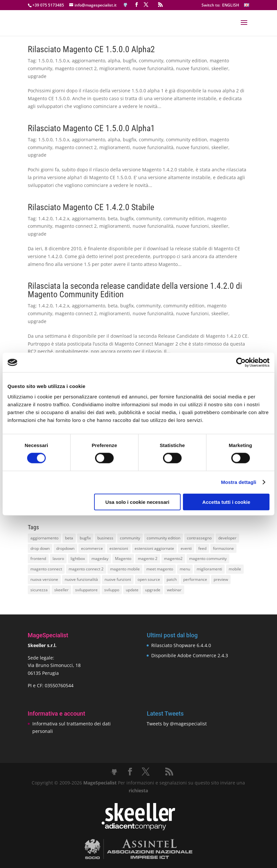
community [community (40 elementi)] (130, 538)
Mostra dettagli (238, 482)
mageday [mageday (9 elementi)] (100, 558)
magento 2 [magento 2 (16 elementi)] (148, 558)
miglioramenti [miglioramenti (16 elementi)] (209, 569)
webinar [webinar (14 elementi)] (174, 590)
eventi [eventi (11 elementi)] (186, 548)
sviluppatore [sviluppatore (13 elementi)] (86, 590)
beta (113, 218)
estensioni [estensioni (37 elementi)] (119, 548)
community (151, 61)
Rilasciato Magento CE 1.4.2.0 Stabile (91, 207)
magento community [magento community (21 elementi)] (208, 558)
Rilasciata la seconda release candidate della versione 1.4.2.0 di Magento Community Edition (135, 290)
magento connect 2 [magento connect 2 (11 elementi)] (86, 569)
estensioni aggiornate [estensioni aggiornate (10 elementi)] (154, 548)
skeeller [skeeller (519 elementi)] (61, 590)
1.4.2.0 (45, 218)
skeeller (220, 68)
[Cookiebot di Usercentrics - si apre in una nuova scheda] (241, 363)
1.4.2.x (62, 218)
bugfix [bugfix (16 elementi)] (85, 538)
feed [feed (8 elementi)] (202, 548)
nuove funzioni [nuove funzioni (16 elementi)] (118, 579)
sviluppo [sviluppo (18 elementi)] (112, 590)
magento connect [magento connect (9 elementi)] (46, 569)
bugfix (130, 61)
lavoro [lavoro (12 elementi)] (58, 558)
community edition (187, 61)
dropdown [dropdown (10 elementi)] (65, 548)
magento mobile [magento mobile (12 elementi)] (125, 569)
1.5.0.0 (45, 61)
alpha (114, 61)
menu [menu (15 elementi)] (185, 569)
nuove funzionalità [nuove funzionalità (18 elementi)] (81, 579)
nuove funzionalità (153, 68)
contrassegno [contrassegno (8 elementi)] (199, 538)
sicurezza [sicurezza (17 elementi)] (39, 590)
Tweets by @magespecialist (177, 724)
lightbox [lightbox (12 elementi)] (78, 558)
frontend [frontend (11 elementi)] (38, 558)
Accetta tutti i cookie (226, 502)
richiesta (138, 790)
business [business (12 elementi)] (105, 538)
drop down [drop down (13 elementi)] (40, 548)
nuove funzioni (192, 68)
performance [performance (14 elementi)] (195, 579)
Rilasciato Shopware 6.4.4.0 (181, 645)
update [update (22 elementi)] (132, 590)
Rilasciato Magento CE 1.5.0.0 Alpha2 (91, 49)
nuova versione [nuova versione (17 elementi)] (44, 579)
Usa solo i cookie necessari (138, 502)
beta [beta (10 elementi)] (69, 538)
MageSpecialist (100, 783)
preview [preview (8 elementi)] (221, 579)
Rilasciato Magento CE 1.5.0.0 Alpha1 (91, 128)
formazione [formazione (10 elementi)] (223, 548)
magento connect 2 (76, 68)
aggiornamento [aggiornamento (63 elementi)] (44, 538)
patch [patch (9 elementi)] (172, 579)
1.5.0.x (62, 61)
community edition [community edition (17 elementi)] (163, 538)
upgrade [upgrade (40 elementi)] (153, 590)
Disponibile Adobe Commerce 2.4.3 (190, 655)
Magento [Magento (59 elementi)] (123, 558)
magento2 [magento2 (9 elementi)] (173, 558)
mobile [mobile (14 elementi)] (235, 569)
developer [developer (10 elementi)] (227, 538)
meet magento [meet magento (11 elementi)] (160, 569)
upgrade (37, 76)
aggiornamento (89, 61)
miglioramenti (115, 68)
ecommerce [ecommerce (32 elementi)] (92, 548)
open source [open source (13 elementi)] (149, 579)
